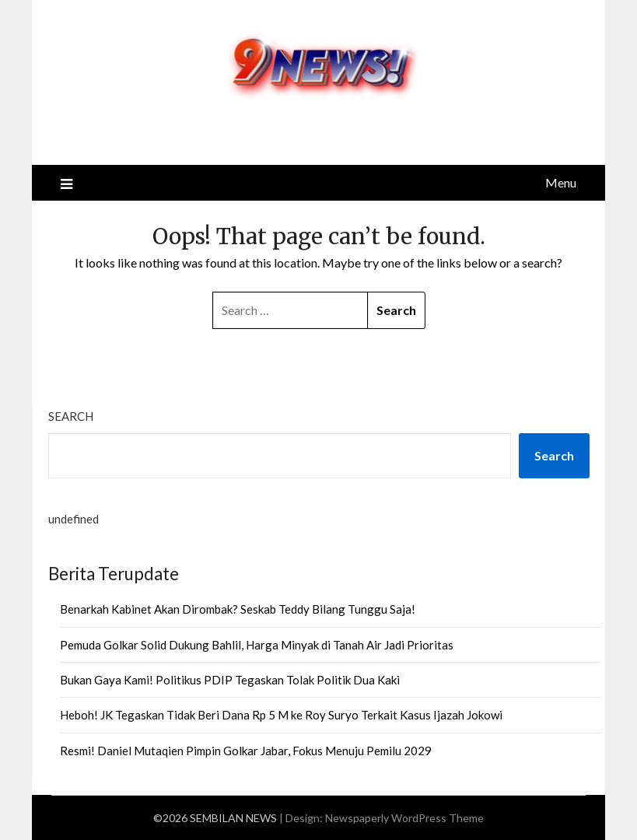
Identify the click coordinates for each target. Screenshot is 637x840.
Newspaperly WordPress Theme (404, 818)
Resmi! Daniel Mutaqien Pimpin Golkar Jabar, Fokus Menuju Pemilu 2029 (246, 751)
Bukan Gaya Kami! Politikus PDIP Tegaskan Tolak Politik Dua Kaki (230, 680)
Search (71, 416)
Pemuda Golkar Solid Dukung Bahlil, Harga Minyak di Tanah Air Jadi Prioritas (257, 645)
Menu (561, 182)
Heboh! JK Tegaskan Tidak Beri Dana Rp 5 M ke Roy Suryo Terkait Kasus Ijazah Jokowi (281, 715)
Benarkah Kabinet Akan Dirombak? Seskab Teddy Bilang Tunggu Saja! (238, 609)
